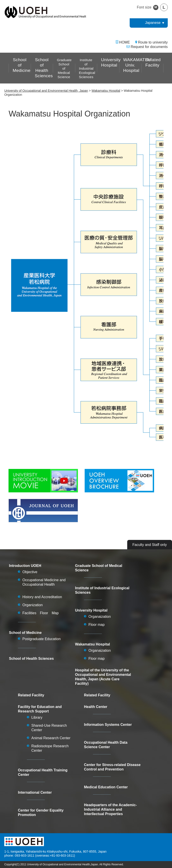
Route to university (153, 42)
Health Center (96, 707)
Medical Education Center (106, 787)
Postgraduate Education (42, 639)
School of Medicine (21, 65)
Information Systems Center (108, 725)
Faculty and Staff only (150, 545)
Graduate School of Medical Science (64, 68)
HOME (125, 42)
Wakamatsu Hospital (106, 91)
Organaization (100, 617)
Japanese (153, 23)
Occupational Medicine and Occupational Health (44, 582)
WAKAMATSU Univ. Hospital (132, 65)
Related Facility (153, 62)
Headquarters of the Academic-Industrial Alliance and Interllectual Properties (110, 809)
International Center (35, 792)
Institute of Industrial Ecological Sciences (87, 68)
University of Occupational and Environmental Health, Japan (46, 91)
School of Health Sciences (44, 68)
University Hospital (110, 62)
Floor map (97, 625)
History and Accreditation (42, 597)
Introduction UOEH (25, 566)
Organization (33, 605)
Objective (30, 572)
